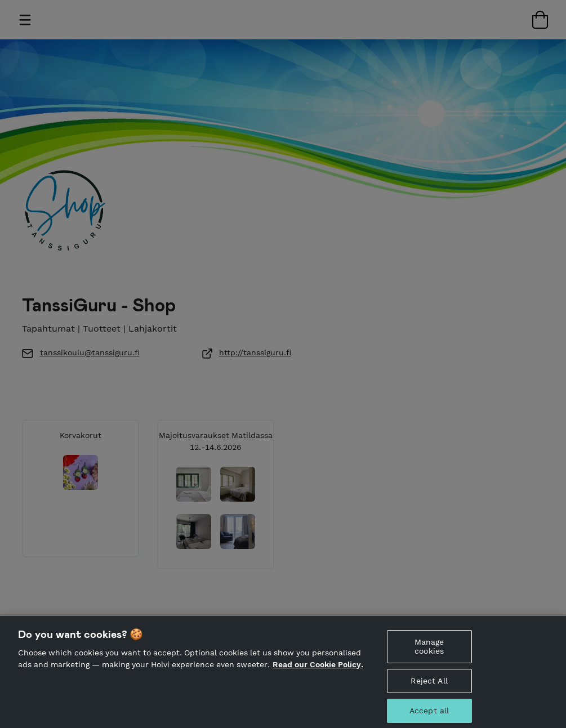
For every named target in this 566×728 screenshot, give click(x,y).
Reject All (429, 691)
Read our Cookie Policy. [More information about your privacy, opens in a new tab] (318, 675)
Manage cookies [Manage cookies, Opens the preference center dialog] (429, 657)
